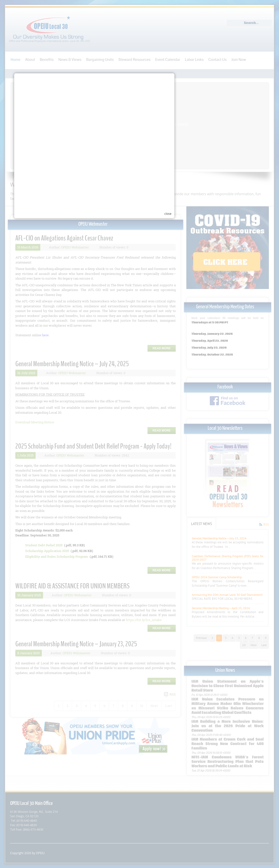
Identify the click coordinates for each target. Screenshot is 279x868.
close (213, 494)
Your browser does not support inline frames (136, 487)
